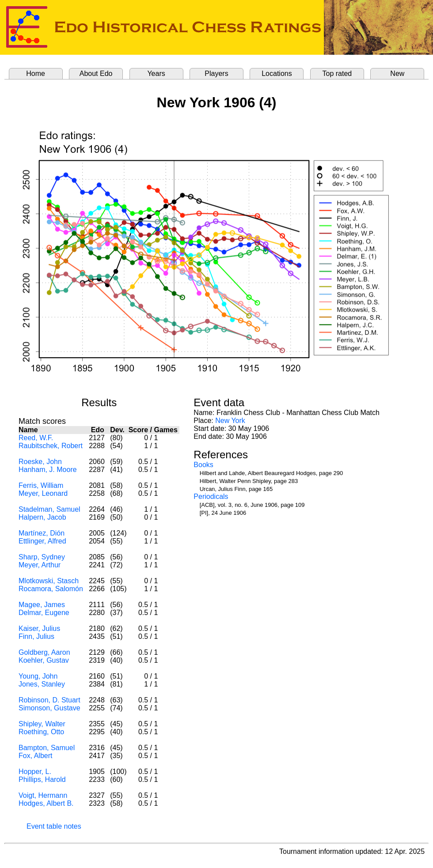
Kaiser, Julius (39, 628)
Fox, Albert (35, 756)
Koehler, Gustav (44, 660)
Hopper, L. (35, 772)
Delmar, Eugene (44, 613)
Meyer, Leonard (43, 493)
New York (230, 421)
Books (203, 465)
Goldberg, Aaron (44, 652)
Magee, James (42, 605)
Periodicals (211, 496)
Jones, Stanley (42, 684)
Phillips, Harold (42, 779)
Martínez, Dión (42, 533)
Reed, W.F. (36, 438)
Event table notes (54, 826)
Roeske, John (40, 462)
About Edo (96, 74)
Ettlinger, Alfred (42, 541)
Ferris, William (41, 485)
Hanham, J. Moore (48, 470)
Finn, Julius (36, 636)
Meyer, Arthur (40, 565)
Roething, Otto (41, 732)
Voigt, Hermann (43, 795)
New (397, 74)
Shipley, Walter (42, 724)
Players (216, 74)
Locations (277, 74)
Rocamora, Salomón (51, 589)
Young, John (38, 676)
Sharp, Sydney (42, 557)
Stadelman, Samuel (49, 509)
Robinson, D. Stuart (49, 700)
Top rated (337, 74)
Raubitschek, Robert (51, 446)
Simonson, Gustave (49, 708)
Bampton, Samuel (47, 748)
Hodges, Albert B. (46, 803)
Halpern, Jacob (42, 517)
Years (156, 74)
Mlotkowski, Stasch (49, 581)
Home (36, 74)
